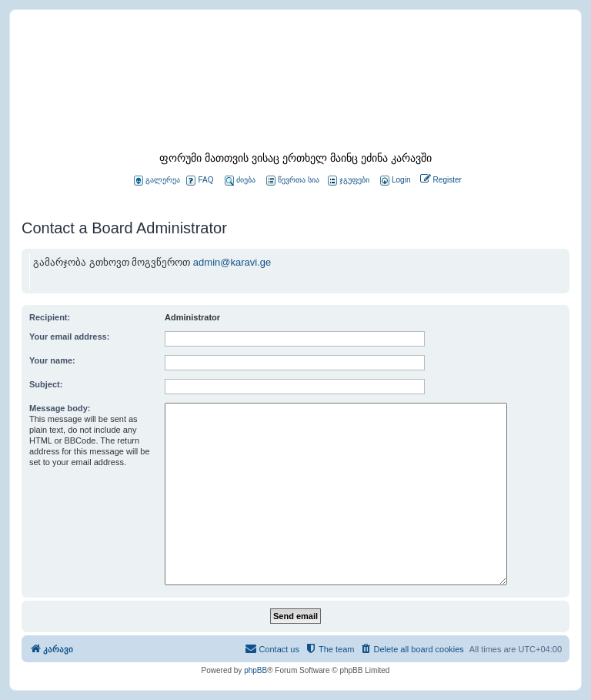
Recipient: (50, 317)
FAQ (200, 181)
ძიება (240, 181)
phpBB (255, 670)
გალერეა (157, 181)
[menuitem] (394, 181)
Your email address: (69, 337)
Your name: (52, 360)
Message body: (60, 408)
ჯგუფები (349, 181)
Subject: (46, 384)
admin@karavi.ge (232, 262)
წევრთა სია (293, 181)
